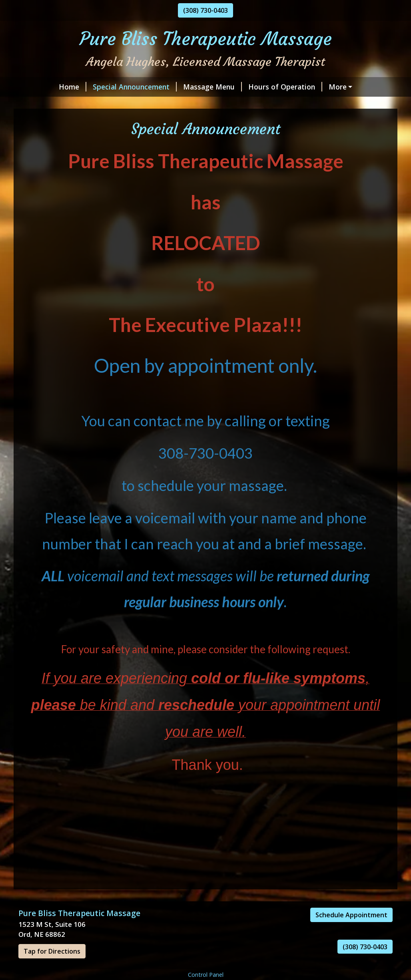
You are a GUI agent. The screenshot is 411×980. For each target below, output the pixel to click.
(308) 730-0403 (205, 10)
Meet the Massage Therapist (77, 104)
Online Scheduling (328, 87)
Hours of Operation (251, 87)
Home (39, 87)
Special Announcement (101, 87)
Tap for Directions (52, 968)
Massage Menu (179, 87)
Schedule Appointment (351, 932)
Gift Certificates (239, 104)
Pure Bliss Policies (171, 104)
